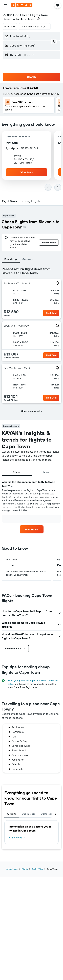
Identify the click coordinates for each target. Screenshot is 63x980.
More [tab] (46, 472)
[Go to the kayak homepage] (22, 5)
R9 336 (7, 15)
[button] (6, 5)
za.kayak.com (12, 869)
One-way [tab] (28, 259)
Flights (25, 869)
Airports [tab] (12, 814)
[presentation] (38, 19)
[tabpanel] (32, 342)
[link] (32, 529)
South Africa (37, 869)
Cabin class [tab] (29, 814)
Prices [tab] (17, 472)
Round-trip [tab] (11, 259)
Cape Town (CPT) (18, 838)
